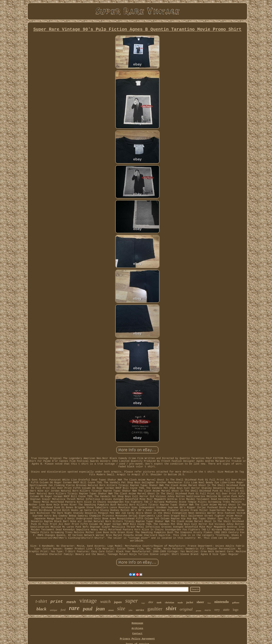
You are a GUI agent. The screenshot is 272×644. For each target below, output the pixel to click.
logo (236, 610)
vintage (88, 601)
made (180, 603)
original (186, 609)
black (41, 609)
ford (63, 610)
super (132, 601)
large (143, 603)
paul (88, 609)
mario (208, 610)
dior (151, 602)
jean (100, 609)
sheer (200, 602)
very (217, 610)
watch (105, 601)
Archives (137, 628)
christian (170, 603)
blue (209, 603)
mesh (71, 602)
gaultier (155, 609)
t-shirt (41, 601)
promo (199, 611)
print (57, 602)
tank (159, 602)
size (121, 608)
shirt (171, 608)
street (111, 610)
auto (226, 610)
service (140, 610)
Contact (137, 634)
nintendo (221, 602)
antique (54, 610)
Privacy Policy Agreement (137, 639)
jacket (190, 602)
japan (118, 602)
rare (74, 608)
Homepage (137, 623)
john (131, 610)
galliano (236, 603)
